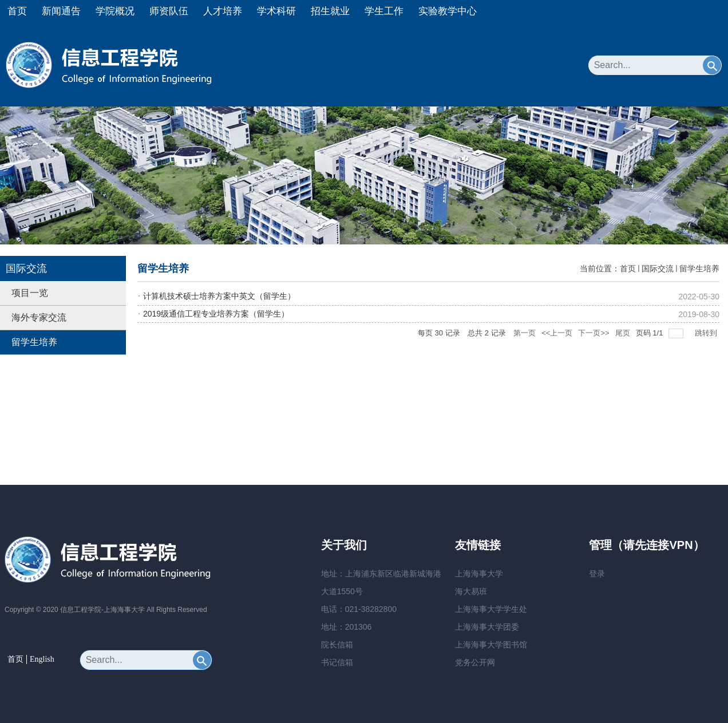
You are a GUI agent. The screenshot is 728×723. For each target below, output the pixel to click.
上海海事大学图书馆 (491, 645)
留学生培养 (699, 268)
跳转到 (707, 333)
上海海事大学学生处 (491, 609)
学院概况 (115, 11)
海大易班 (471, 591)
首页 (17, 11)
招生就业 (330, 11)
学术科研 (276, 11)
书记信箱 (337, 662)
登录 (597, 574)
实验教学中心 (448, 11)
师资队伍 (169, 11)
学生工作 (384, 11)
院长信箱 (337, 645)
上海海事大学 (479, 574)
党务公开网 (475, 662)
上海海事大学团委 (487, 627)
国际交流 (658, 268)
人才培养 (223, 11)
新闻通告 (61, 11)
